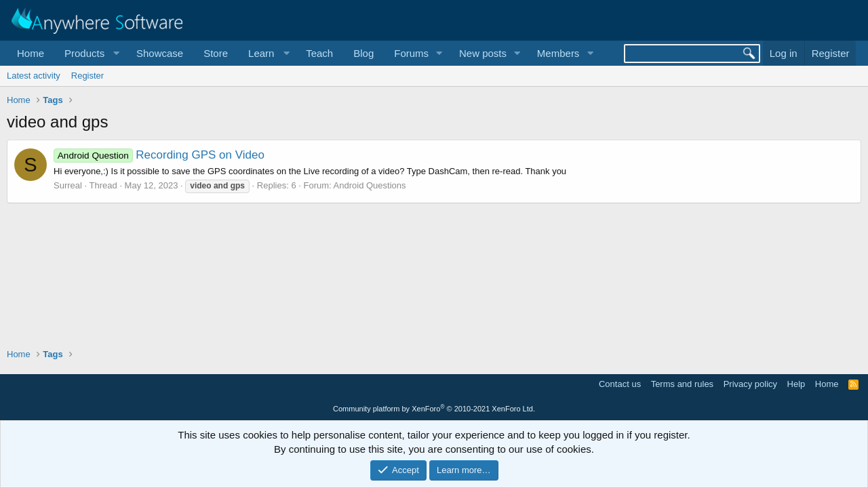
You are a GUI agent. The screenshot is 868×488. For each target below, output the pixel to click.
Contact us (620, 384)
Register (87, 76)
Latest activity (34, 76)
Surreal (68, 185)
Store (216, 53)
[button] (90, 53)
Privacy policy (750, 384)
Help (796, 384)
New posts (483, 53)
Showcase (160, 53)
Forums (411, 53)
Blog (363, 53)
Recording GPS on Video (159, 155)
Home (31, 53)
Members (558, 53)
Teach (319, 53)
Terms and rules (682, 384)
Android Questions (370, 185)
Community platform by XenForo (434, 409)
